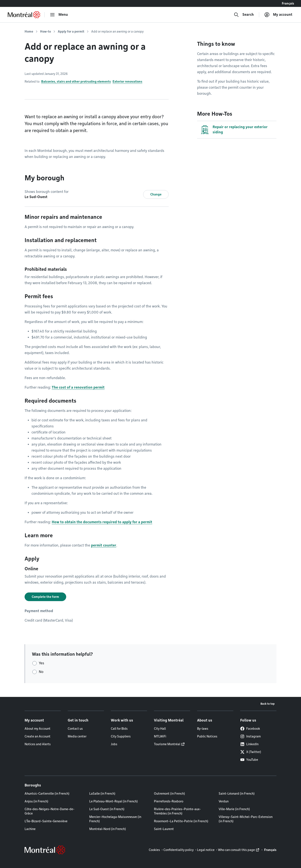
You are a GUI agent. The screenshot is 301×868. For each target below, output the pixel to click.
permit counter (104, 545)
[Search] (244, 15)
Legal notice (206, 850)
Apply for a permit (71, 32)
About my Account (38, 729)
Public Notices (207, 736)
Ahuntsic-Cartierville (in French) (47, 794)
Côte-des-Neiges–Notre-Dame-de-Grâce (49, 811)
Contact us (75, 729)
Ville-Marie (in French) (234, 809)
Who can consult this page (236, 850)
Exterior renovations (127, 82)
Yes (42, 663)
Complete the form (45, 597)
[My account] (278, 15)
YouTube (249, 760)
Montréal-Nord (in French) (108, 829)
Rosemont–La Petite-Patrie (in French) (181, 821)
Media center (77, 736)
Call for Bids (119, 729)
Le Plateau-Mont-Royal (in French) (114, 801)
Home (29, 32)
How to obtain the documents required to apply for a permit (102, 522)
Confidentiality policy (179, 850)
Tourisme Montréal (167, 744)
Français (288, 3)
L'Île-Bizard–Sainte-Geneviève (46, 821)
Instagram (250, 736)
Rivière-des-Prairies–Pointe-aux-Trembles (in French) (177, 811)
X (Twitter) (251, 752)
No (41, 672)
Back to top (268, 704)
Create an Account (38, 736)
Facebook (250, 729)
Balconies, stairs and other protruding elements (76, 82)
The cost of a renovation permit (78, 387)
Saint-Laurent (164, 829)
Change (156, 194)
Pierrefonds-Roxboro (169, 801)
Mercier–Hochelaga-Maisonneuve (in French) (115, 819)
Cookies (154, 850)
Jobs (114, 744)
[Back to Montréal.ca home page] (24, 15)
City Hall (160, 729)
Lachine (30, 829)
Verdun (224, 801)
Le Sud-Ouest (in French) (107, 809)
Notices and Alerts (38, 744)
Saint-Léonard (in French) (237, 794)
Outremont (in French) (169, 794)
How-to (45, 32)
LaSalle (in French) (102, 794)
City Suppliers (121, 736)
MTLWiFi (160, 736)
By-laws (203, 729)
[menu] (59, 15)
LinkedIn (249, 744)
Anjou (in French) (36, 801)
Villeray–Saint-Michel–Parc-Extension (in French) (246, 819)
